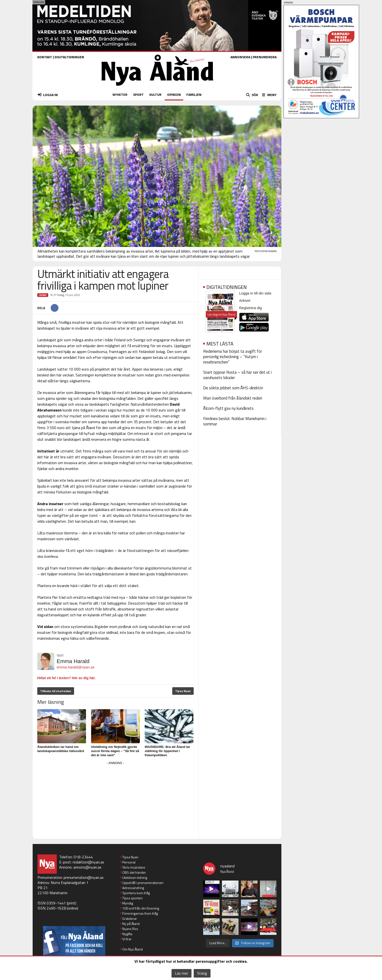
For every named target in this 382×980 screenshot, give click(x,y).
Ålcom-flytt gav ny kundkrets (228, 408)
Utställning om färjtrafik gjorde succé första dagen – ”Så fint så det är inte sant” (115, 751)
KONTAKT (45, 57)
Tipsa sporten (132, 898)
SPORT (138, 94)
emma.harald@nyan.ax (76, 667)
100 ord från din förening (141, 908)
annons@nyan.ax (87, 867)
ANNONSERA (240, 57)
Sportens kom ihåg (136, 893)
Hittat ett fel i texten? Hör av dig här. (67, 678)
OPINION (174, 94)
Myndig (128, 903)
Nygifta (127, 934)
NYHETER (120, 94)
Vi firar (127, 939)
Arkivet (245, 300)
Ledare (43, 295)
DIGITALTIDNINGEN (69, 57)
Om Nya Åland (133, 949)
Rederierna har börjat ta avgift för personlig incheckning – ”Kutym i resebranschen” (233, 357)
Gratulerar (130, 918)
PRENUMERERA (265, 57)
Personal (129, 862)
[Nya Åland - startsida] (157, 87)
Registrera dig (251, 308)
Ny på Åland (131, 924)
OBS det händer (134, 872)
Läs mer (181, 973)
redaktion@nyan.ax (88, 862)
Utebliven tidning (135, 877)
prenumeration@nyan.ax (84, 877)
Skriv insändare (134, 867)
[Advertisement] (115, 800)
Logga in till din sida (255, 293)
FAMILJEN (194, 94)
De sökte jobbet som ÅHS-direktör (233, 388)
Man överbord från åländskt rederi (233, 398)
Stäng (202, 973)
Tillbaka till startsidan (56, 691)
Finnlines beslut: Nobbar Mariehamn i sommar (235, 421)
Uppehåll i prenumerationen (143, 883)
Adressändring (133, 888)
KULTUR (155, 94)
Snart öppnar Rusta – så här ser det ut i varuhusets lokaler (237, 375)
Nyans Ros (130, 929)
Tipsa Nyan (183, 691)
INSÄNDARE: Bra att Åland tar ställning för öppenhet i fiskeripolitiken (167, 751)
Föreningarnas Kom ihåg (140, 913)
